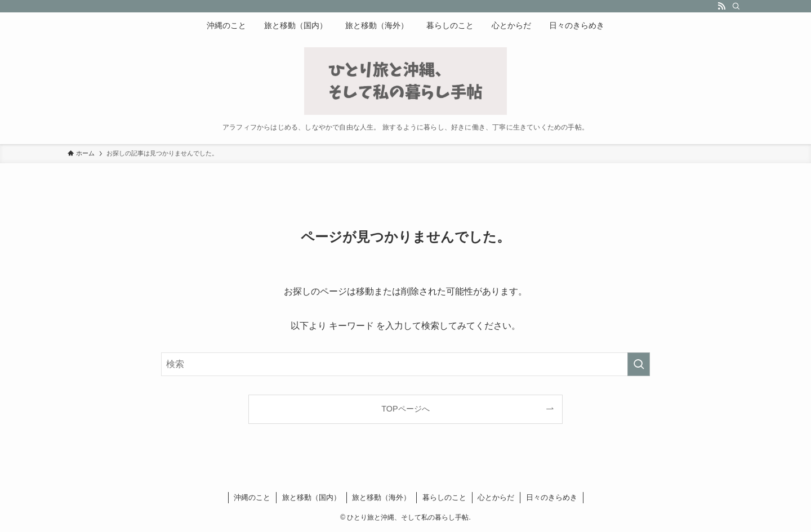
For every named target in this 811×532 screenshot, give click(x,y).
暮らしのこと (444, 497)
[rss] (721, 6)
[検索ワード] (405, 364)
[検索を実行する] (639, 364)
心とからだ (496, 497)
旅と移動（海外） (381, 497)
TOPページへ (405, 409)
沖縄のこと (252, 497)
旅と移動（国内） (311, 497)
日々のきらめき (552, 497)
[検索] (736, 6)
